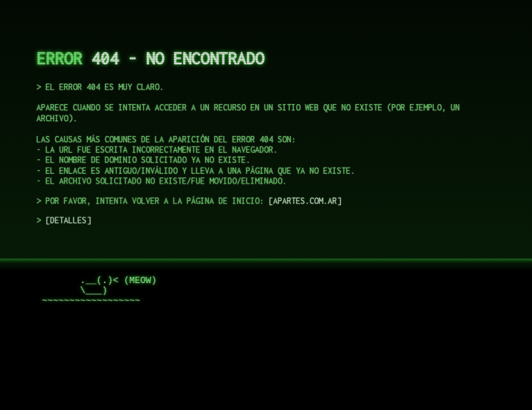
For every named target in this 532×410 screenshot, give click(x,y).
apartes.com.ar (305, 201)
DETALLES (68, 220)
